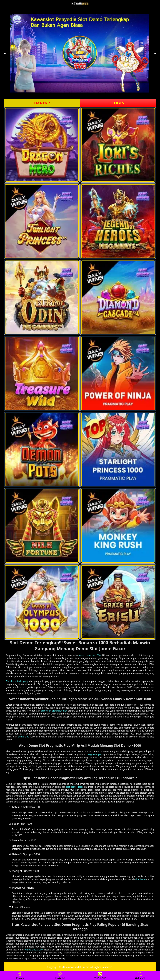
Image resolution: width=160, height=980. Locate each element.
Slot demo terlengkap (17, 681)
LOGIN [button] (118, 103)
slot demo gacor (75, 787)
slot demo (140, 879)
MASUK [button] (20, 975)
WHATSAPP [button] (100, 975)
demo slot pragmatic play (54, 711)
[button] (5, 53)
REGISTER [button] (60, 975)
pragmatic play (95, 754)
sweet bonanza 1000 (90, 655)
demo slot (23, 737)
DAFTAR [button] (42, 103)
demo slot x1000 (34, 950)
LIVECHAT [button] (140, 975)
